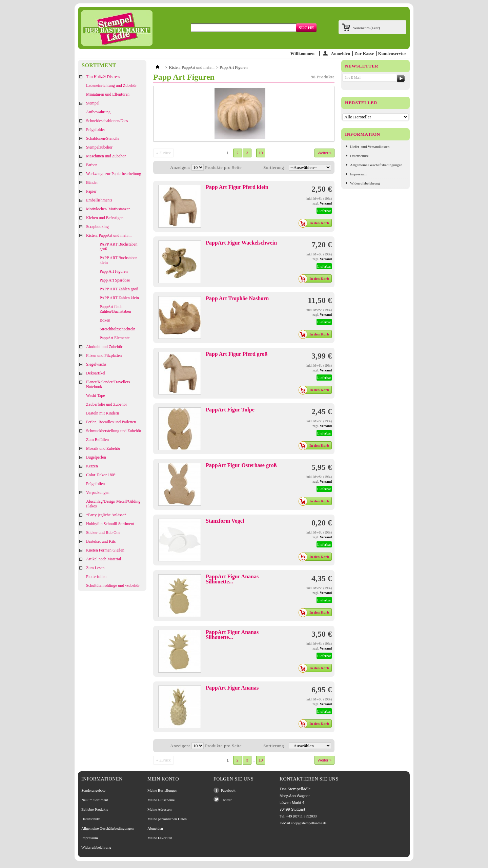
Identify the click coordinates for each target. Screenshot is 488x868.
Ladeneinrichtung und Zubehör (111, 85)
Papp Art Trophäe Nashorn (237, 298)
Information (363, 134)
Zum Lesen (95, 568)
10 (261, 153)
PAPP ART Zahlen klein (119, 298)
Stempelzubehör (99, 147)
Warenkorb (367, 28)
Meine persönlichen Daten (167, 819)
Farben (92, 165)
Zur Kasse (364, 54)
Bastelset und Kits (101, 541)
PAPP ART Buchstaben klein (119, 260)
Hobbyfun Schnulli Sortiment (110, 524)
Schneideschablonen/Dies (107, 121)
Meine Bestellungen (162, 790)
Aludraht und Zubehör (104, 347)
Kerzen (92, 466)
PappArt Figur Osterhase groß (241, 465)
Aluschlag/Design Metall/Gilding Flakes (113, 504)
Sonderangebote (93, 790)
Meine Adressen (159, 809)
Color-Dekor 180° (101, 475)
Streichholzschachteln (117, 329)
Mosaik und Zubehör (103, 448)
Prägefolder (96, 130)
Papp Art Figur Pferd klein (237, 187)
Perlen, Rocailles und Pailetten (111, 422)
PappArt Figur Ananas (232, 688)
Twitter (226, 800)
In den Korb (316, 223)
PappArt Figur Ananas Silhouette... (232, 579)
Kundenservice (392, 54)
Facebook (228, 790)
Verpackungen (98, 493)
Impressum (358, 174)
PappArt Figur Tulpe (230, 410)
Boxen (105, 320)
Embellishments (99, 200)
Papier (91, 191)
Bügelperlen (96, 457)
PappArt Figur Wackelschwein (241, 243)
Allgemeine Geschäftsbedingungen (376, 165)
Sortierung (274, 167)
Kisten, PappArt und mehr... (109, 235)
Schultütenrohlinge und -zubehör (113, 585)
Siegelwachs (96, 364)
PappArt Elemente (115, 338)
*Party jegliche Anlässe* (106, 515)
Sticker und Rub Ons (103, 533)
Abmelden (155, 828)
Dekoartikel (96, 373)
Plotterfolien (96, 577)
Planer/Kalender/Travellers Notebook (108, 384)
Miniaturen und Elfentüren (108, 94)
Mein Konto (163, 779)
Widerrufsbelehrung (365, 183)
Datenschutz (359, 156)
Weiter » (324, 153)
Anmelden (341, 53)
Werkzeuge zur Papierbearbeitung (114, 174)
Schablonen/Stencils (103, 138)
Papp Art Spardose (115, 280)
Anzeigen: (180, 167)
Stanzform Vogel (225, 521)
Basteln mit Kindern (103, 413)
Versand (326, 203)
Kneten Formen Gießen (105, 550)
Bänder (92, 182)
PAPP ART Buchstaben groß (119, 247)
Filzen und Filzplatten (104, 355)
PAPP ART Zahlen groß (119, 289)
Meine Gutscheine (161, 800)
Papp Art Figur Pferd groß (237, 354)
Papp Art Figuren (114, 271)
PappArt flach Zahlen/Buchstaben (115, 309)
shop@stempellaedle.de (309, 823)
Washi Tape (96, 396)
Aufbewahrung (98, 112)
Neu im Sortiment (95, 800)
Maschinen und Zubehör (106, 156)
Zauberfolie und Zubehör (107, 404)
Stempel (93, 103)
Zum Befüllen (97, 440)
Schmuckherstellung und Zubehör (114, 431)
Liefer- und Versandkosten (370, 147)
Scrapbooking (97, 227)
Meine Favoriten (160, 838)
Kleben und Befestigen (105, 218)
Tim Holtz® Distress (103, 77)
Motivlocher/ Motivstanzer (108, 209)
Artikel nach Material (104, 559)
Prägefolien (95, 484)
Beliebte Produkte (95, 809)
